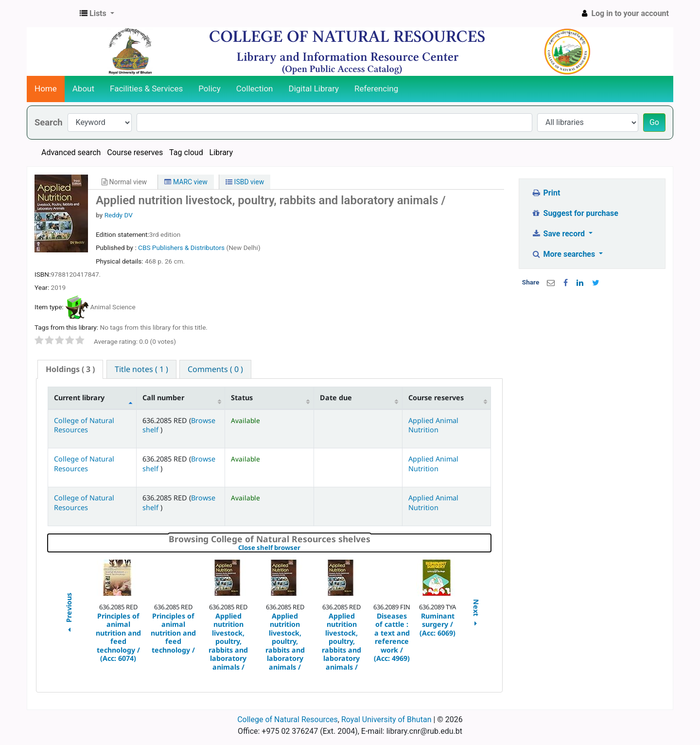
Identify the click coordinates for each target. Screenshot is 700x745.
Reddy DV (119, 215)
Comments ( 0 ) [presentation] (215, 369)
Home (46, 89)
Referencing (376, 89)
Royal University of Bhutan (386, 719)
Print (546, 193)
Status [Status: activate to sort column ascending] (242, 398)
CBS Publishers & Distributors (182, 248)
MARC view (186, 182)
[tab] (70, 369)
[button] (97, 14)
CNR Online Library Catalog (52, 14)
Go (654, 122)
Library (221, 152)
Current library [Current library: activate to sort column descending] (79, 398)
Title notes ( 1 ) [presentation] (141, 369)
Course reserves (135, 152)
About (83, 89)
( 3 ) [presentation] (70, 369)
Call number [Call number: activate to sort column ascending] (163, 398)
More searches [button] (564, 254)
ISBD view (245, 182)
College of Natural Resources (84, 425)
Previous (68, 614)
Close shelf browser (303, 548)
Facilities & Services (146, 89)
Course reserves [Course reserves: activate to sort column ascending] (436, 398)
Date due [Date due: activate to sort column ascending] (336, 398)
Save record (559, 234)
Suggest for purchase (575, 213)
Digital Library (314, 89)
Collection (255, 89)
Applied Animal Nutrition (433, 425)
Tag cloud (186, 152)
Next (476, 614)
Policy (210, 89)
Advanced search (71, 152)
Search (49, 122)
